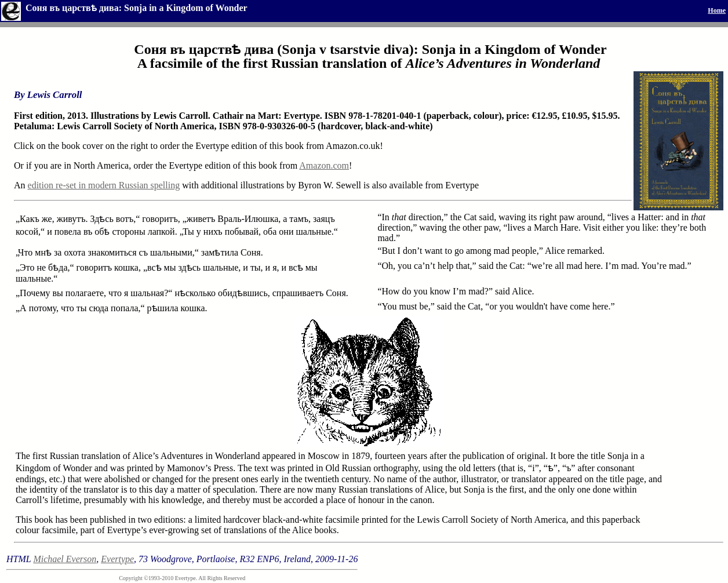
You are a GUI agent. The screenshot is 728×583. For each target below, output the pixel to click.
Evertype (117, 559)
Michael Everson (65, 559)
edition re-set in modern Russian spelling (104, 185)
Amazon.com (324, 165)
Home (717, 10)
